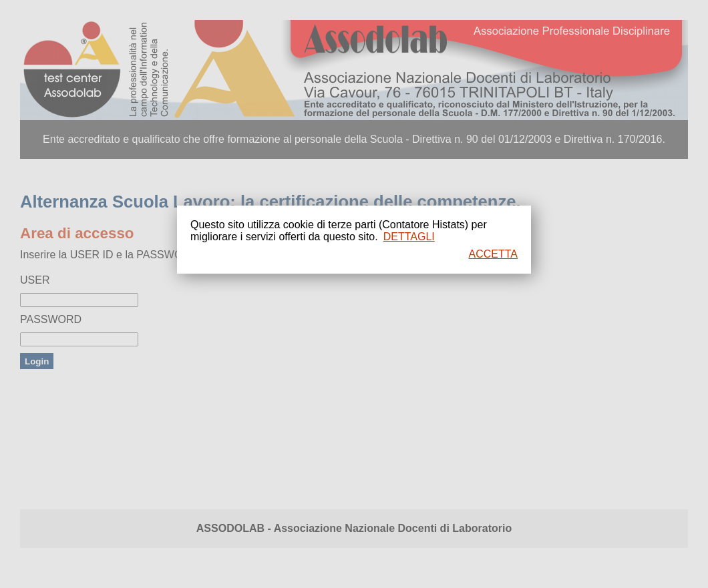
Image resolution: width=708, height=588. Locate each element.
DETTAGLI (409, 237)
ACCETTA (493, 254)
